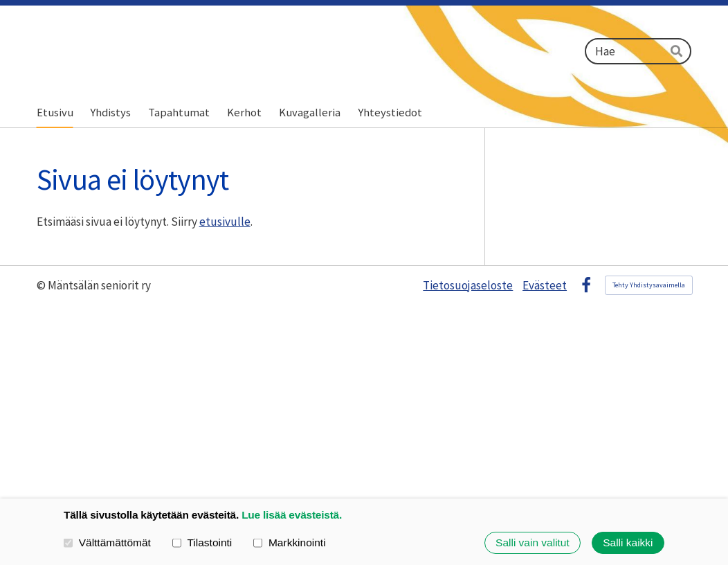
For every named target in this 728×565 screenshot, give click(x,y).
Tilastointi (202, 542)
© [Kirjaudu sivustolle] (42, 285)
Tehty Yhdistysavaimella (649, 285)
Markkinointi (289, 542)
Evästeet (545, 286)
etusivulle (225, 222)
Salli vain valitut (533, 542)
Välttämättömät (107, 542)
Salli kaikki (628, 542)
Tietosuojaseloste (468, 286)
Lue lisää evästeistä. (292, 515)
